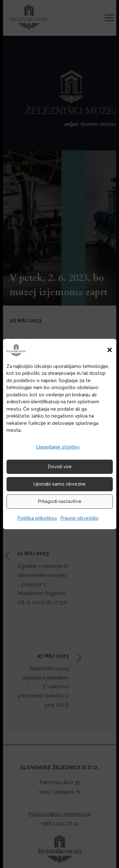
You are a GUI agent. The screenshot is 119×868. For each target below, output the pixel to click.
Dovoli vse (60, 467)
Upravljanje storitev (58, 447)
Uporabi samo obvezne (60, 484)
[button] (109, 350)
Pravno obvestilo (79, 518)
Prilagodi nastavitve (60, 501)
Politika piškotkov (37, 518)
